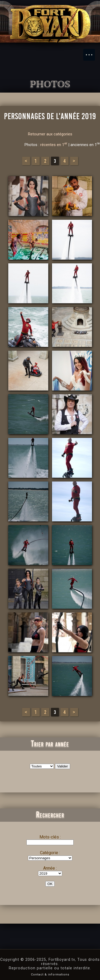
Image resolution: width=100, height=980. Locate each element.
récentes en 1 (54, 145)
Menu (92, 52)
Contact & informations (50, 975)
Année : (50, 868)
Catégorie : (50, 853)
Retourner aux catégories (50, 134)
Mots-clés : (50, 837)
